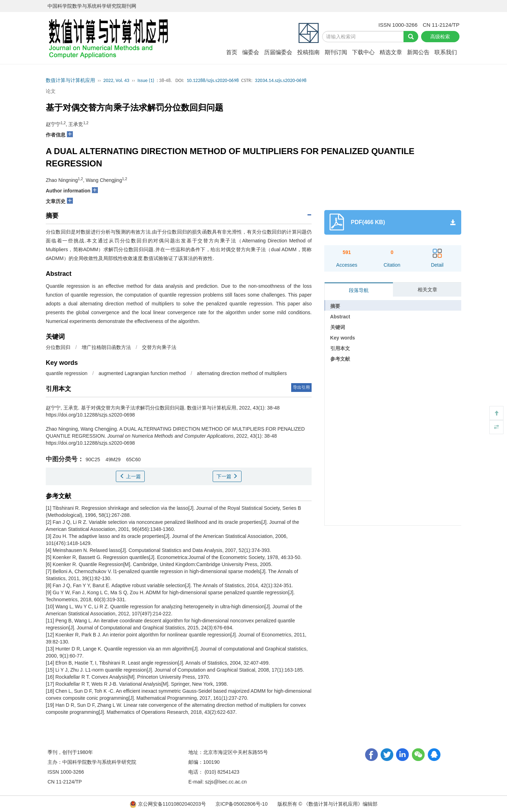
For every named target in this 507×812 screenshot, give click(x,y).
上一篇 (130, 476)
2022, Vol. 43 (116, 80)
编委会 (251, 52)
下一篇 (227, 476)
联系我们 (446, 52)
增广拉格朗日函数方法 (106, 347)
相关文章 (427, 290)
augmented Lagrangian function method (142, 373)
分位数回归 (58, 347)
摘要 (335, 306)
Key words (343, 338)
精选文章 (391, 52)
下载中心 (363, 52)
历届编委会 (278, 52)
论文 (51, 91)
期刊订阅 (336, 52)
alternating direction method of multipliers (242, 373)
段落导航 (359, 290)
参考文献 (340, 359)
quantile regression (67, 373)
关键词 (338, 327)
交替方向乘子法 (159, 347)
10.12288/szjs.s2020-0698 (213, 80)
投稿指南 (308, 52)
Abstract (340, 317)
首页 (232, 52)
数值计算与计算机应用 (70, 80)
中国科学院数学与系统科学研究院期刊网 (92, 6)
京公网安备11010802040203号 (168, 804)
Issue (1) (146, 80)
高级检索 (440, 37)
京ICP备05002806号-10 (242, 804)
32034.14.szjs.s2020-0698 (281, 80)
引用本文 (340, 348)
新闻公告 (418, 52)
